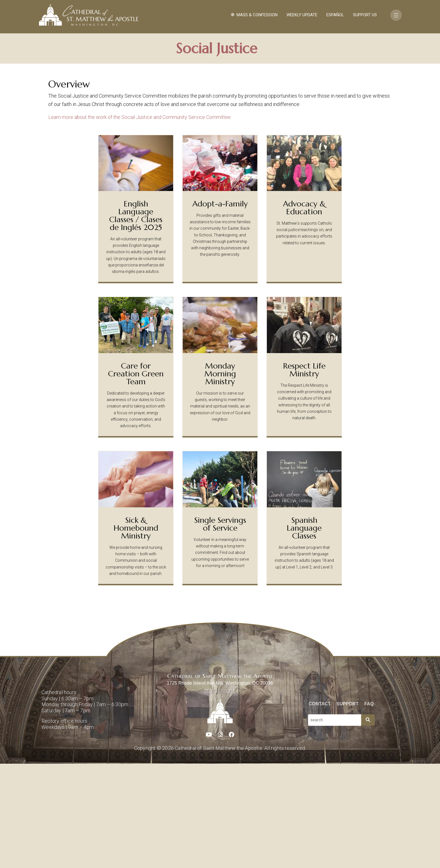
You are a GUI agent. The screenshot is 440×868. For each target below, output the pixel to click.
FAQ (369, 808)
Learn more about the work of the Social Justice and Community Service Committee (139, 221)
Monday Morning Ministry (220, 478)
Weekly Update (302, 15)
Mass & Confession (257, 15)
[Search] (368, 825)
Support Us (365, 15)
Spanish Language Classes (304, 632)
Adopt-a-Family (220, 308)
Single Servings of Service (220, 628)
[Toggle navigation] (396, 15)
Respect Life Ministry (304, 474)
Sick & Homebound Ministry (136, 632)
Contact (320, 808)
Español (335, 15)
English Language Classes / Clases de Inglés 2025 (136, 320)
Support (348, 808)
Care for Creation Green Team (136, 478)
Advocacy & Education (304, 312)
